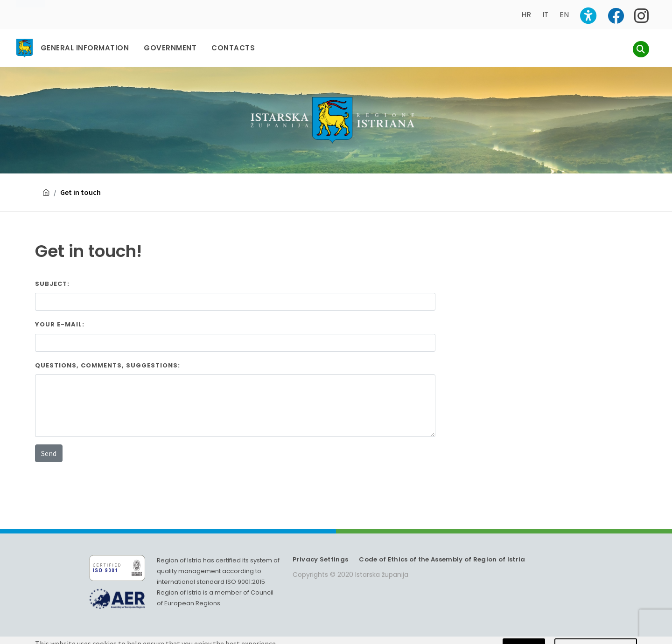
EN (564, 15)
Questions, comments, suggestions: (108, 365)
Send (49, 453)
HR (526, 15)
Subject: (52, 284)
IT (545, 15)
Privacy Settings (320, 559)
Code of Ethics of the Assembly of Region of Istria (442, 559)
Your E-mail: (60, 324)
